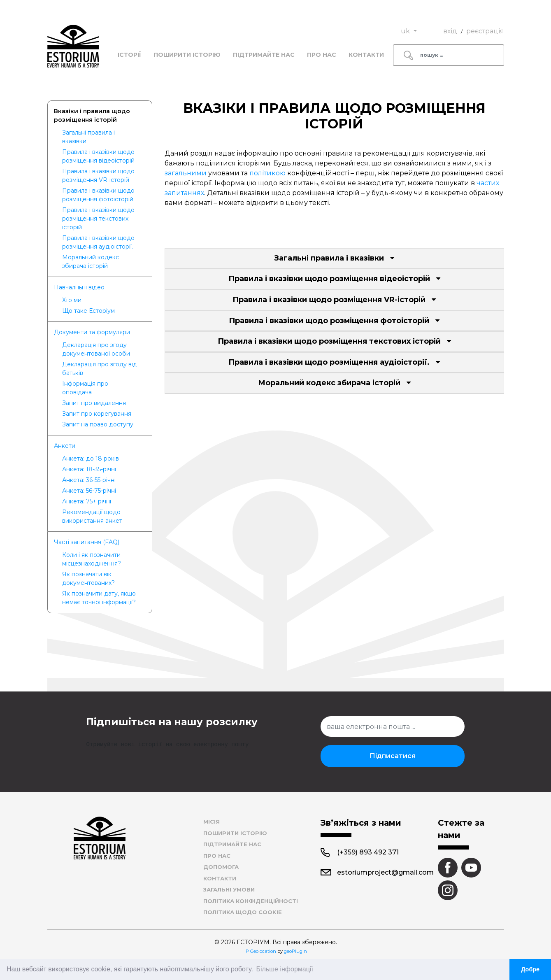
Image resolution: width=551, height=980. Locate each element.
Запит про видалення (94, 403)
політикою (267, 173)
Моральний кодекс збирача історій (91, 262)
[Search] (449, 55)
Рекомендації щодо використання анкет (92, 516)
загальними (186, 173)
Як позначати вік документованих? (88, 578)
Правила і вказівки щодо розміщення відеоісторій (98, 156)
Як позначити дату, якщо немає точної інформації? (99, 598)
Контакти (366, 55)
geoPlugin (295, 951)
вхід (450, 31)
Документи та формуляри (92, 332)
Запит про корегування (97, 414)
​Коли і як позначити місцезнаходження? (92, 559)
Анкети (65, 446)
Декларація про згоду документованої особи (96, 349)
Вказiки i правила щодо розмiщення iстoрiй (92, 115)
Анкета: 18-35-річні (89, 469)
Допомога (221, 867)
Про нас (322, 55)
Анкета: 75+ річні (87, 501)
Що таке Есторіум (88, 311)
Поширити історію (187, 55)
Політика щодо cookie (243, 912)
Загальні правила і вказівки (88, 137)
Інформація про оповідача (85, 388)
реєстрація (485, 31)
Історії (129, 55)
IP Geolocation (260, 951)
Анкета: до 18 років (91, 459)
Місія (212, 822)
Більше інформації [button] (285, 969)
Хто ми (72, 300)
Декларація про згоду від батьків (100, 369)
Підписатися (393, 756)
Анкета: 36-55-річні (89, 480)
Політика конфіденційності (251, 901)
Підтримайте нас (264, 55)
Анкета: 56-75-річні (89, 491)
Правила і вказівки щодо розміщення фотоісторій (98, 195)
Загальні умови (229, 889)
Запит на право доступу (98, 424)
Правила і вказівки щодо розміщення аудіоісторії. (98, 242)
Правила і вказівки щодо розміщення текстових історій (98, 219)
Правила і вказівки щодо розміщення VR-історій (98, 176)
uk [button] (406, 31)
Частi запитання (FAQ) (87, 542)
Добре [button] (530, 969)
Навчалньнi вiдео (79, 287)
